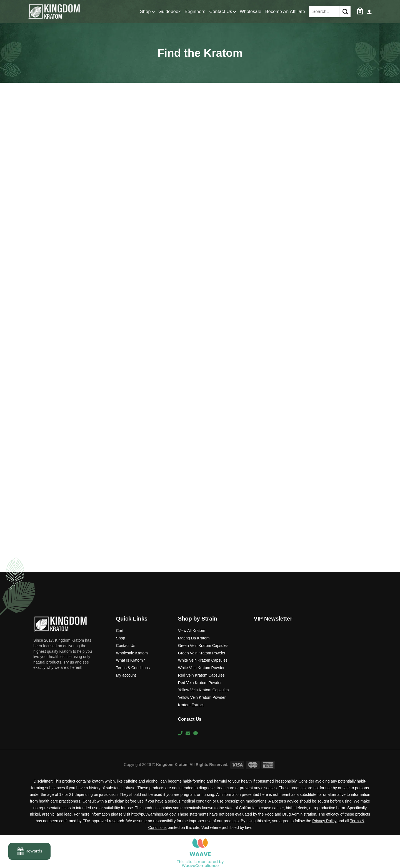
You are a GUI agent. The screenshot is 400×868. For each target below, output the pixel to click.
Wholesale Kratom (132, 653)
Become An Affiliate (285, 12)
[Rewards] (29, 851)
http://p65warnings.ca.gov (153, 814)
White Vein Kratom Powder (201, 668)
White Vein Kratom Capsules (203, 660)
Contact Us (222, 12)
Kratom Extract (191, 705)
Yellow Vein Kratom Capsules (203, 690)
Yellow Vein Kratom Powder (202, 697)
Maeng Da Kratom (194, 638)
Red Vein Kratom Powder (200, 683)
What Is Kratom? (131, 660)
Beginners (195, 12)
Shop (147, 12)
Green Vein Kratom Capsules (203, 646)
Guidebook (169, 12)
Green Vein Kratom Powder (202, 653)
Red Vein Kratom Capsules (201, 675)
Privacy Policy (324, 821)
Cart (120, 631)
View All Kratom (192, 631)
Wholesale (251, 12)
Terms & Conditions (133, 668)
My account (126, 675)
